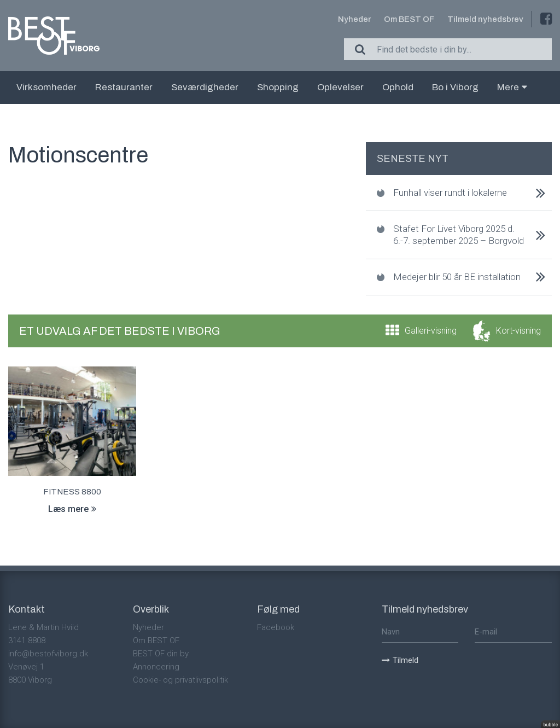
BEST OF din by (161, 654)
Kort (518, 331)
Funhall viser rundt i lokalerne (450, 193)
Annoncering (156, 667)
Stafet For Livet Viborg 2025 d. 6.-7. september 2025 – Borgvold (459, 234)
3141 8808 (27, 640)
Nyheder (354, 19)
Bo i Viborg (455, 87)
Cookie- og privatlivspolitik (180, 680)
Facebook (276, 627)
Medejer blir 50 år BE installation (457, 277)
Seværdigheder (205, 87)
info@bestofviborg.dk (48, 654)
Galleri (431, 331)
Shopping (278, 87)
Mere (512, 87)
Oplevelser (340, 87)
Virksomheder (46, 87)
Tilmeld (400, 660)
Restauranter (124, 87)
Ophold (398, 87)
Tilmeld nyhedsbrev (485, 19)
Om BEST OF (409, 19)
